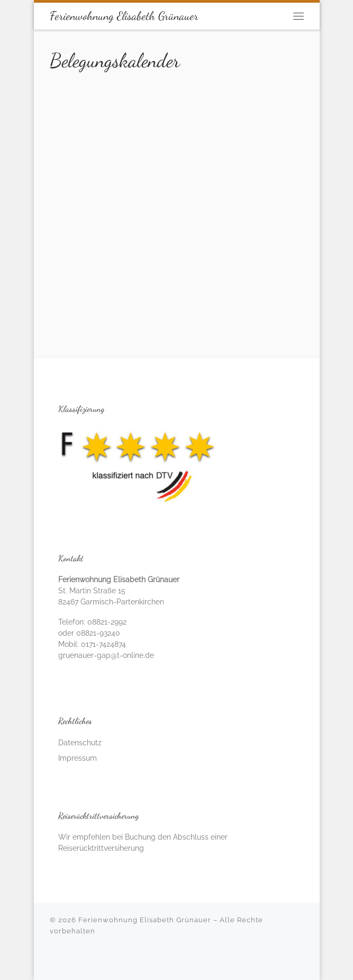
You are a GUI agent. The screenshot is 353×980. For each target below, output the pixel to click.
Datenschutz (80, 743)
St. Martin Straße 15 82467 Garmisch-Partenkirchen (119, 591)
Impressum (78, 758)
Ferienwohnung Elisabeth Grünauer (145, 920)
